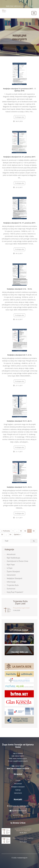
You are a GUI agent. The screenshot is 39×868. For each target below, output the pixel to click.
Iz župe (10, 568)
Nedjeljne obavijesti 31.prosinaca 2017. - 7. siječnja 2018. (19, 90)
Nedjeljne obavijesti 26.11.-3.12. (19, 355)
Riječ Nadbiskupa (13, 558)
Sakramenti (11, 575)
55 (21, 531)
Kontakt (31, 6)
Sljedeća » (17, 534)
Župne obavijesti (13, 571)
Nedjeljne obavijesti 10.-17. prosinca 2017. (19, 223)
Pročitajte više (19, 117)
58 (34, 531)
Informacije (11, 582)
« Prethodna (6, 531)
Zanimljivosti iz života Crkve (17, 561)
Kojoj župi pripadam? (15, 592)
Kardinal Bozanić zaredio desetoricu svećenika (23, 830)
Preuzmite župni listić (21, 608)
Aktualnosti (11, 554)
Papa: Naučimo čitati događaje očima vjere (23, 839)
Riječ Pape (11, 565)
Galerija (18, 790)
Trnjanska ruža (13, 585)
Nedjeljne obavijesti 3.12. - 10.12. (19, 289)
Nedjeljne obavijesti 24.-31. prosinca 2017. (19, 157)
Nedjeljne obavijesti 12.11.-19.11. (19, 487)
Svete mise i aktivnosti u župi (16, 6)
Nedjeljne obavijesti (19, 37)
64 (10, 534)
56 (25, 531)
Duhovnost (11, 589)
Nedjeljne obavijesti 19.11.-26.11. (19, 421)
